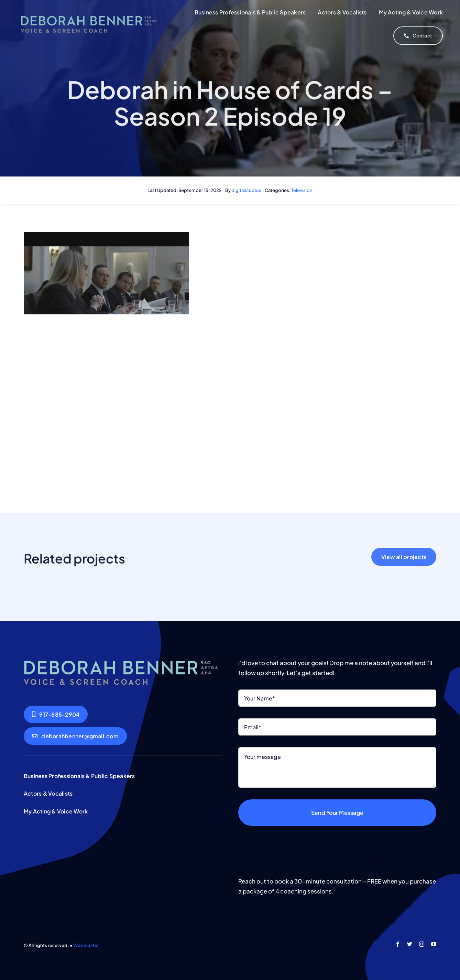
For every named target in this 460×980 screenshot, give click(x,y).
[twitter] (410, 944)
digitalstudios (246, 190)
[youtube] (434, 944)
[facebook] (398, 944)
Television (302, 190)
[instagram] (422, 944)
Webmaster (86, 945)
